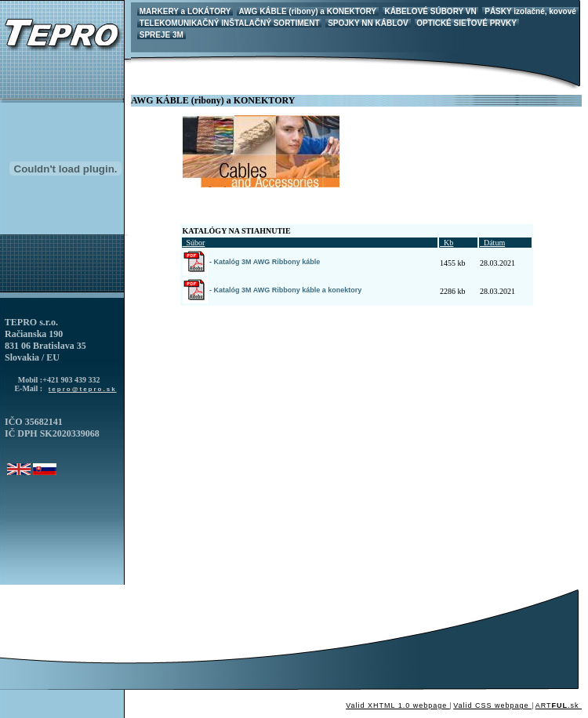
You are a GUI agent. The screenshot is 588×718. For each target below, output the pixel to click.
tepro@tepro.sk (83, 389)
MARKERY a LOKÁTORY (185, 11)
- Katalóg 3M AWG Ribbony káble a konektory (272, 290)
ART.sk (559, 705)
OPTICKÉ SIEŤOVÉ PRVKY (467, 23)
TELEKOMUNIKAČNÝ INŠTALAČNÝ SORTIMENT (229, 23)
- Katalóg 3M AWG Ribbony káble (252, 262)
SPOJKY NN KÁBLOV (368, 23)
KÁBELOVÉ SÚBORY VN (431, 11)
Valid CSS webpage (492, 705)
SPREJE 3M (162, 35)
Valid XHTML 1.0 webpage (398, 705)
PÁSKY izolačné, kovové (530, 11)
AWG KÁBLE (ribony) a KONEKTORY (308, 11)
